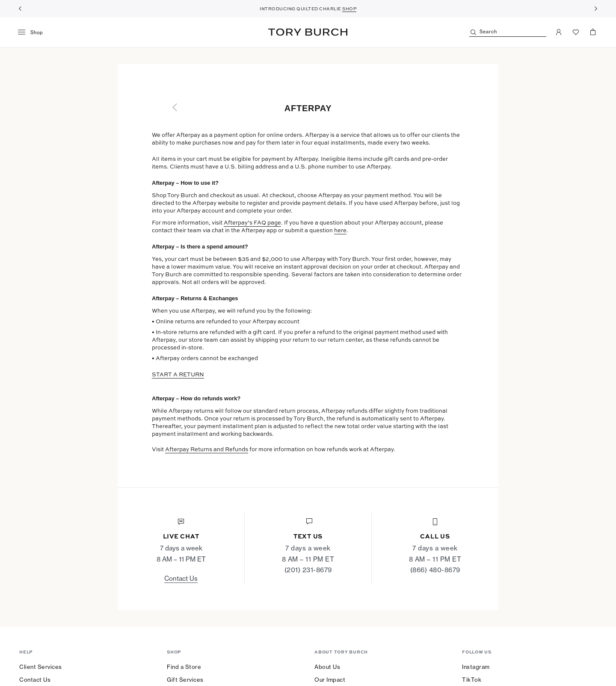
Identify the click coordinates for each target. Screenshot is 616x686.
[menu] (34, 33)
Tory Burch (308, 32)
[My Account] (559, 32)
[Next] (596, 9)
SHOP (349, 9)
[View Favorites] (576, 32)
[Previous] (20, 9)
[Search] (508, 32)
